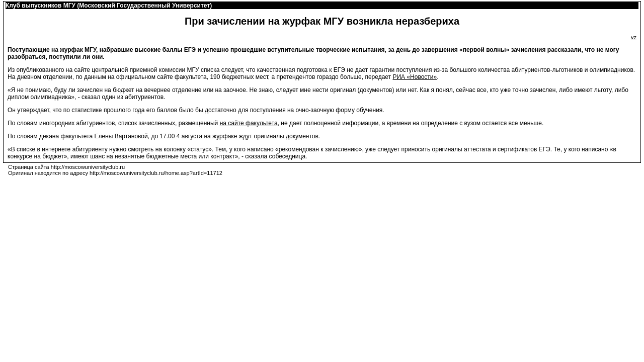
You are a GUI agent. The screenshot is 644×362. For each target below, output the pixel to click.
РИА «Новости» (415, 77)
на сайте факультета (249, 123)
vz (634, 37)
